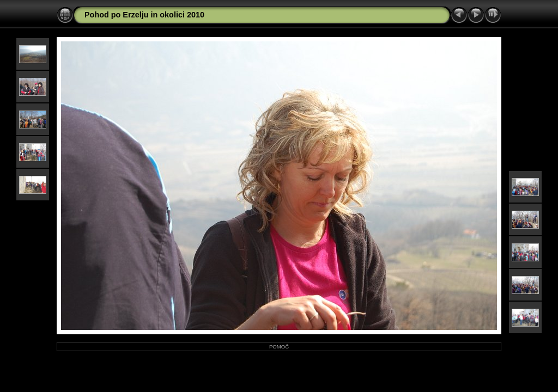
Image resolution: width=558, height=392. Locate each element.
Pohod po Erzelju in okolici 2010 (144, 15)
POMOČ (279, 347)
